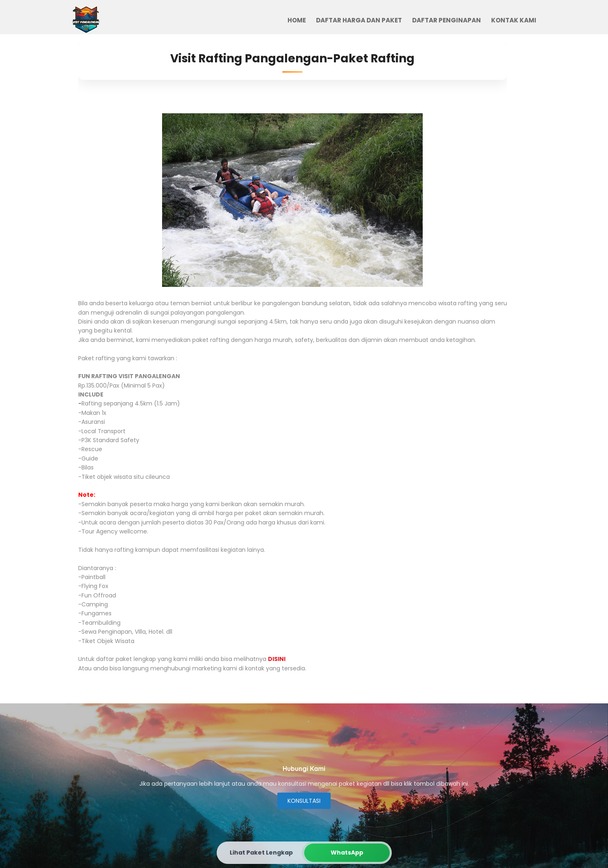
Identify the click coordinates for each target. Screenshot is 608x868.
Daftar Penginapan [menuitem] (447, 20)
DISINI (277, 659)
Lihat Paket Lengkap (261, 853)
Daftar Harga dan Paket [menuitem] (359, 20)
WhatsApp (347, 853)
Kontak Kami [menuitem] (514, 20)
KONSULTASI (304, 801)
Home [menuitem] (297, 20)
